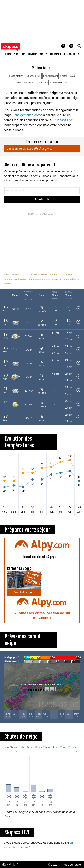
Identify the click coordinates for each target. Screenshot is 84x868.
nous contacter (72, 865)
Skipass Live (64, 120)
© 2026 (53, 865)
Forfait (64, 76)
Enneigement (51, 76)
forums (33, 54)
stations (20, 54)
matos (44, 54)
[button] (71, 46)
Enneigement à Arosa (27, 115)
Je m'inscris (42, 199)
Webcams (42, 83)
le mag (8, 54)
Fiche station (16, 76)
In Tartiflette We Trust (65, 54)
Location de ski (59, 83)
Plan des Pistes (26, 83)
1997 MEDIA (11, 864)
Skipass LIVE (33, 76)
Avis (72, 76)
